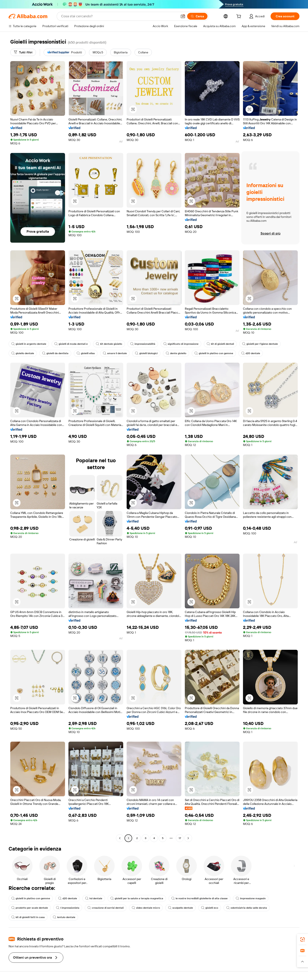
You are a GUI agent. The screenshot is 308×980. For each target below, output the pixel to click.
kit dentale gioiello (109, 344)
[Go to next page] (188, 838)
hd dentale (94, 898)
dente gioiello (176, 353)
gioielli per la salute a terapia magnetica (137, 898)
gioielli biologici (146, 353)
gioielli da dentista (55, 353)
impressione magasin (251, 898)
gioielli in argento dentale (29, 344)
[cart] (240, 17)
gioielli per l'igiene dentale (260, 344)
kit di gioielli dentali (220, 344)
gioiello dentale (23, 353)
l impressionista (68, 908)
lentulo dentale (64, 917)
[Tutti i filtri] (23, 52)
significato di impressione (181, 344)
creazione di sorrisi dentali (106, 908)
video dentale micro (146, 908)
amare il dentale (115, 353)
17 (180, 838)
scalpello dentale (181, 908)
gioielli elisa (86, 353)
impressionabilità (143, 344)
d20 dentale (251, 353)
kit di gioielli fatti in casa (28, 917)
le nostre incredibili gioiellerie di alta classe (199, 898)
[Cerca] (197, 16)
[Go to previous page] (120, 838)
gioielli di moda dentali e (71, 344)
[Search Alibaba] (119, 16)
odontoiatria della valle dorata (247, 908)
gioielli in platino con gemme (214, 353)
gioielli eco (210, 908)
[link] (302, 939)
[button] (183, 16)
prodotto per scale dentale (30, 908)
